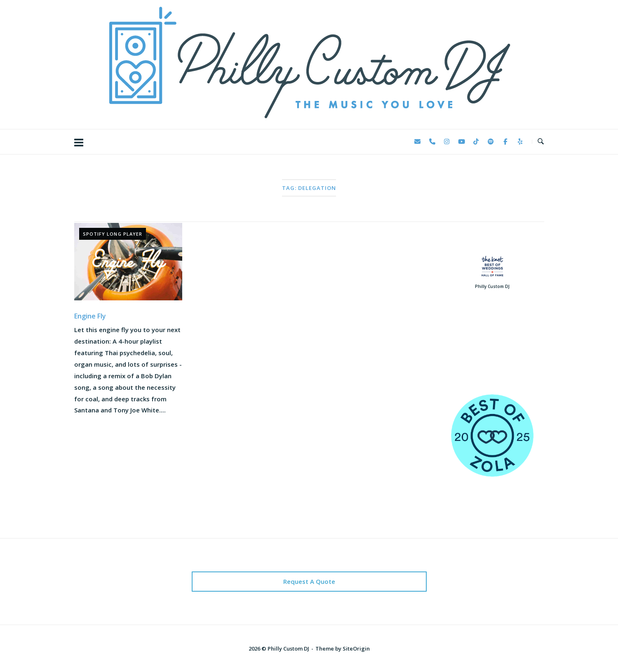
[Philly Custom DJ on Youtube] (461, 142)
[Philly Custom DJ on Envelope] (418, 142)
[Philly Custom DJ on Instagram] (447, 142)
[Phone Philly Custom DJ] (432, 142)
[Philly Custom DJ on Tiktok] (476, 142)
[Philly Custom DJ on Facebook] (505, 142)
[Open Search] (541, 142)
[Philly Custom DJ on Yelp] (520, 142)
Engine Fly (90, 316)
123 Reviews (492, 354)
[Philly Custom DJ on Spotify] (491, 142)
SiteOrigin (356, 649)
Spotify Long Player (113, 234)
